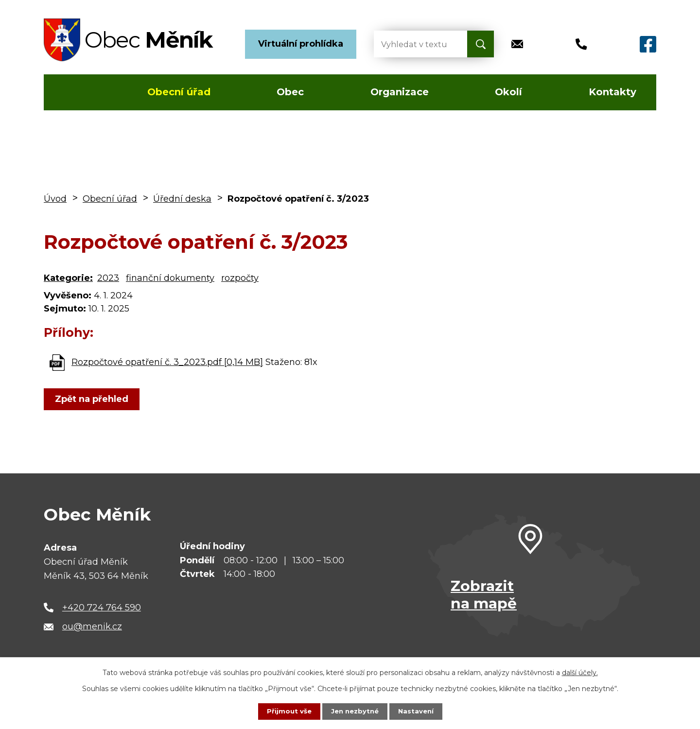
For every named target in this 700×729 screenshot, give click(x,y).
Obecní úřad (179, 92)
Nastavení (418, 711)
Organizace (400, 92)
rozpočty (240, 278)
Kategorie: (68, 278)
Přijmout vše (287, 711)
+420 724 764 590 (102, 607)
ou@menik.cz (92, 626)
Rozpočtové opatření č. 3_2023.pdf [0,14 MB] (167, 362)
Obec (290, 92)
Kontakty (612, 92)
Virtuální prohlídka (301, 44)
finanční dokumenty (170, 278)
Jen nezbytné (355, 711)
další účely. (580, 672)
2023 (108, 278)
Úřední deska (182, 199)
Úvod (72, 92)
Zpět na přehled (94, 399)
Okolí (508, 92)
